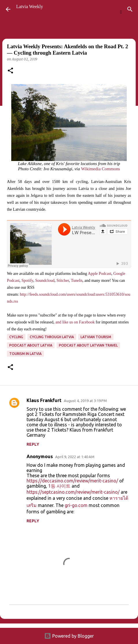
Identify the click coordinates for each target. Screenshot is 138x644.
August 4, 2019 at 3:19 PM (85, 401)
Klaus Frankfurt (44, 400)
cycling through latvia (52, 337)
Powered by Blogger (69, 636)
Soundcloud (45, 281)
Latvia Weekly (30, 7)
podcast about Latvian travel (88, 345)
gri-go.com (76, 505)
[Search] (130, 9)
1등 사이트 (59, 486)
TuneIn (77, 281)
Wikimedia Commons (101, 169)
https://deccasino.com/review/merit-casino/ (72, 481)
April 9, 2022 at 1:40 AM (75, 457)
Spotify (27, 281)
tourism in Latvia (25, 354)
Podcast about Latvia (31, 345)
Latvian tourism (96, 337)
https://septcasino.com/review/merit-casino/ (73, 492)
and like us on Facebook (75, 322)
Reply (33, 444)
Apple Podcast (99, 274)
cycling (16, 337)
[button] (10, 71)
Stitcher (63, 281)
